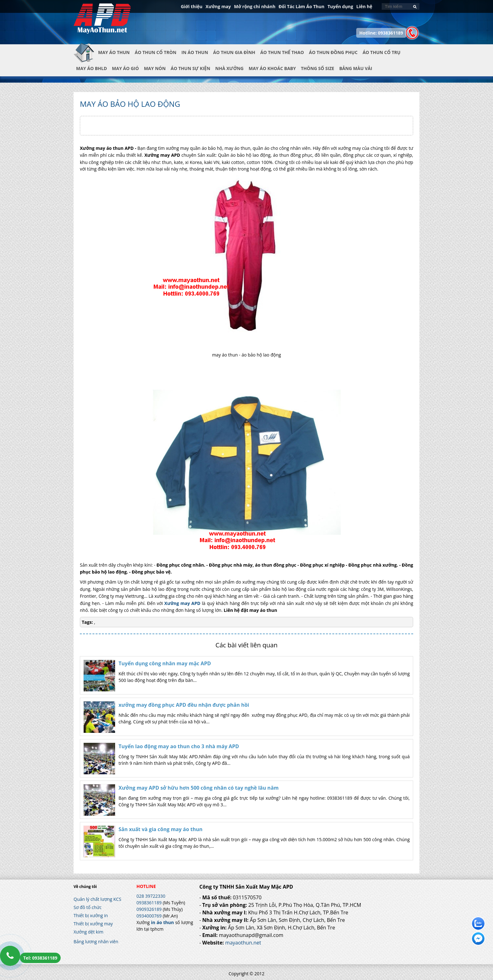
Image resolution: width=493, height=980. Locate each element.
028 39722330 (151, 896)
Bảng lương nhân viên (96, 942)
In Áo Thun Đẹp (102, 22)
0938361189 (149, 903)
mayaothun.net (243, 943)
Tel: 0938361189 (40, 958)
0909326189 (149, 909)
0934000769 (149, 916)
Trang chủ (86, 57)
